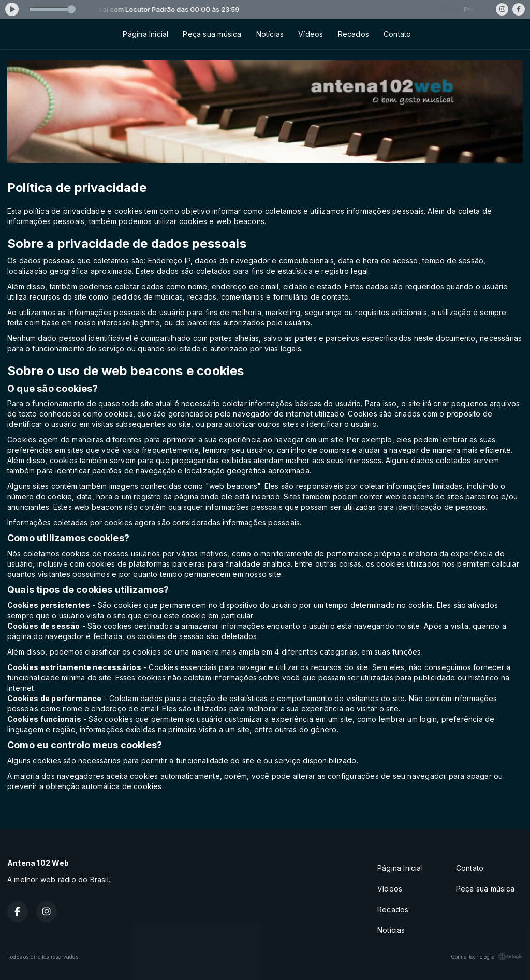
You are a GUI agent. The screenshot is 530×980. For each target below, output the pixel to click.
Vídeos (311, 34)
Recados (354, 34)
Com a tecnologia (487, 957)
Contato (397, 34)
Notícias (270, 34)
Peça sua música (212, 34)
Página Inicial (145, 34)
